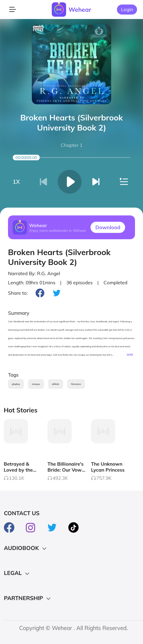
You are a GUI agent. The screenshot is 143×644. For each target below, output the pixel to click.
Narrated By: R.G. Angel (34, 273)
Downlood (108, 227)
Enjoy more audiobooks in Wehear (58, 230)
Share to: (18, 293)
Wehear (80, 9)
